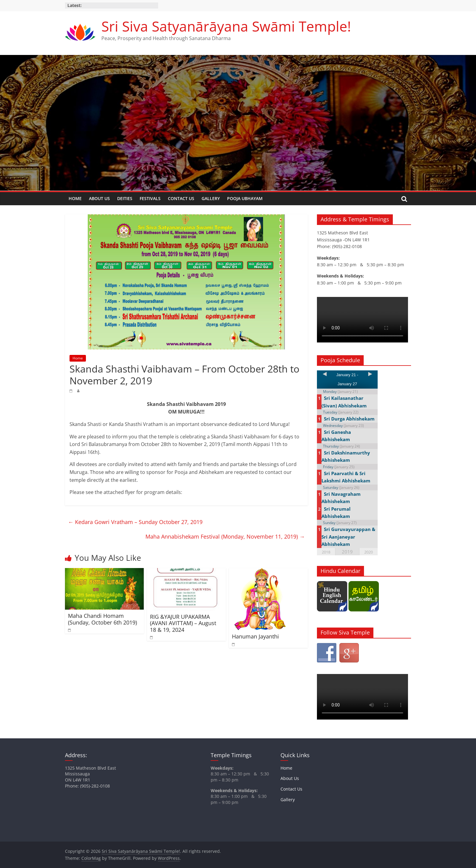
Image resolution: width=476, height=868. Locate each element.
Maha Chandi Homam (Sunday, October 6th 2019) (102, 619)
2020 (369, 552)
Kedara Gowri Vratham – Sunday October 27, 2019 (135, 522)
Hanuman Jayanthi (255, 636)
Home (75, 198)
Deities (125, 198)
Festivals (150, 198)
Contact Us (181, 198)
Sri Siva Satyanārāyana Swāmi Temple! (226, 26)
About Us (99, 198)
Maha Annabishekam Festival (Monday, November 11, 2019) (225, 536)
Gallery (211, 198)
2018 (326, 552)
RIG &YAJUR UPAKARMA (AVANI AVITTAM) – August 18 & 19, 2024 (183, 623)
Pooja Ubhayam (245, 198)
